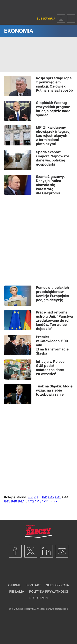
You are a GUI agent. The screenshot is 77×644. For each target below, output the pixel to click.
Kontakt (34, 585)
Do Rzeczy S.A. (28, 609)
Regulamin (38, 598)
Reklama (17, 592)
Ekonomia (19, 31)
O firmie (15, 585)
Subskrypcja (57, 585)
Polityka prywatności (49, 592)
